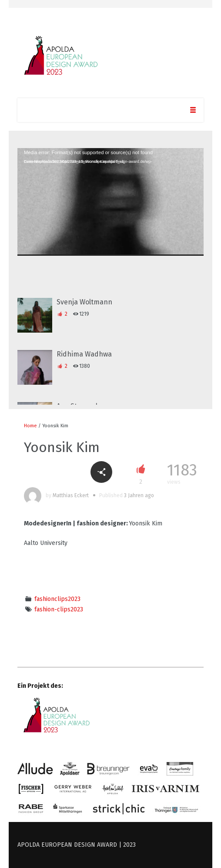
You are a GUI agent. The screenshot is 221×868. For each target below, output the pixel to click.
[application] (110, 202)
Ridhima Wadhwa (84, 354)
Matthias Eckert (71, 495)
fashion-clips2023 (59, 609)
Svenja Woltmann (84, 302)
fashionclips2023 (57, 599)
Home (30, 426)
